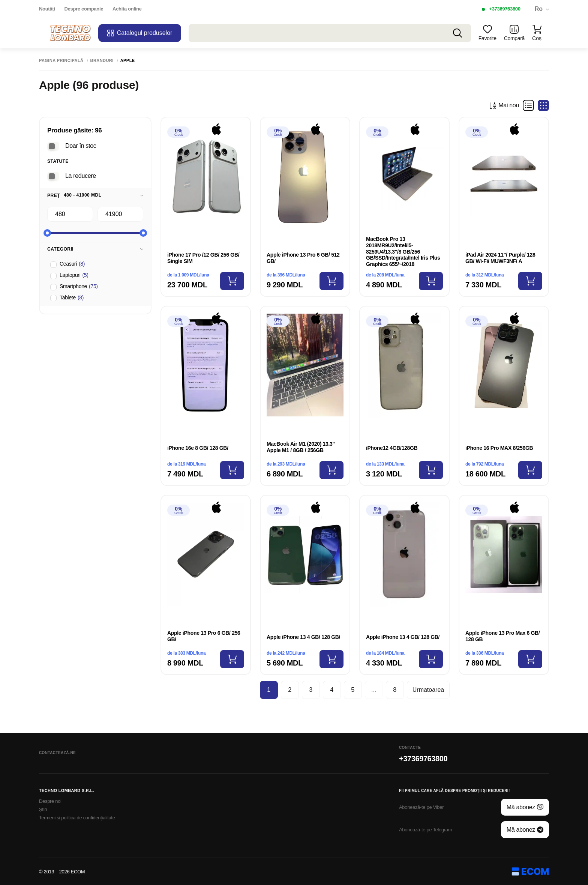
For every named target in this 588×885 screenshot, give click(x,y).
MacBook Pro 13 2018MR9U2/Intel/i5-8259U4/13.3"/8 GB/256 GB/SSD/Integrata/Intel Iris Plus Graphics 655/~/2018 (403, 252)
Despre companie (84, 9)
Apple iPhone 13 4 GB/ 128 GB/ (303, 637)
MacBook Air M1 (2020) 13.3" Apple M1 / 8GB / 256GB (301, 447)
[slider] (47, 233)
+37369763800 (505, 9)
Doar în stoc (81, 146)
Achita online (127, 9)
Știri (43, 809)
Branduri (102, 61)
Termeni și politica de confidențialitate (77, 818)
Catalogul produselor (140, 33)
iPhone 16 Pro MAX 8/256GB (499, 448)
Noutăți (47, 9)
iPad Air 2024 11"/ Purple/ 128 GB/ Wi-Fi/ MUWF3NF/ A (500, 258)
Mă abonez (525, 807)
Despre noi (50, 801)
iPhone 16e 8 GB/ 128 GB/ (198, 448)
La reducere (81, 176)
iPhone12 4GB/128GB (392, 448)
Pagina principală (61, 61)
